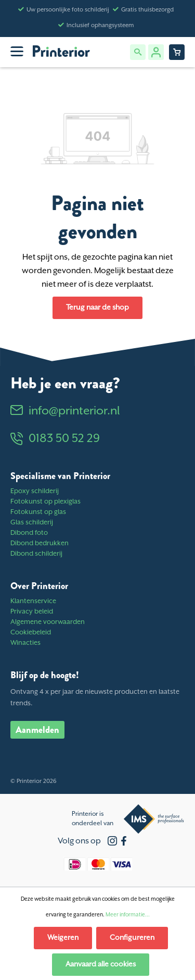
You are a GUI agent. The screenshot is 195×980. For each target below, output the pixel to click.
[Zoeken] (138, 52)
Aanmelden (37, 730)
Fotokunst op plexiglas (45, 502)
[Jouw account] (156, 52)
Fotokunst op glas (38, 512)
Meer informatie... (128, 915)
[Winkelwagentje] (177, 52)
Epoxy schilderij (35, 491)
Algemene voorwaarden (48, 622)
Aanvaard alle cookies (101, 964)
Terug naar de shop (97, 308)
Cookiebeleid (31, 633)
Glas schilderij (32, 523)
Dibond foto (29, 533)
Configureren (132, 938)
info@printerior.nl (65, 411)
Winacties (25, 643)
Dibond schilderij (36, 554)
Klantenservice (33, 601)
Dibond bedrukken (40, 543)
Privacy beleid (32, 612)
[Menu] (17, 51)
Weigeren (63, 938)
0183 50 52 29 (55, 439)
